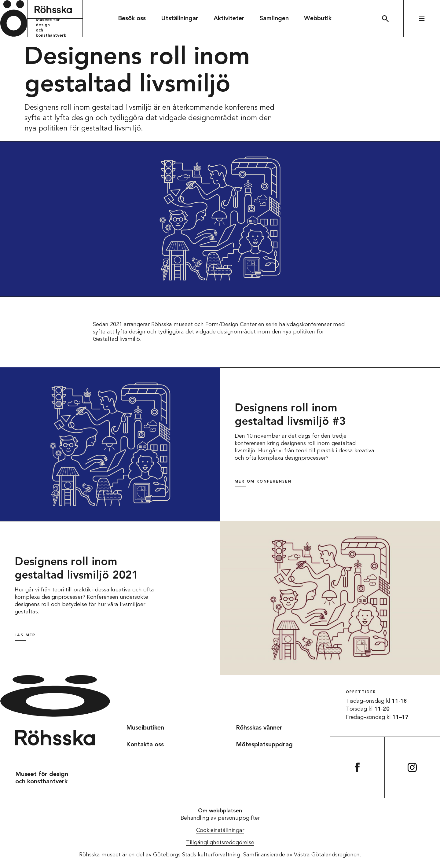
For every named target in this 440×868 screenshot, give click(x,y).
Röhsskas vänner (259, 728)
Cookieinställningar (220, 830)
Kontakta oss (145, 745)
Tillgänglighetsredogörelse (220, 843)
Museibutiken (145, 728)
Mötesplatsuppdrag (264, 745)
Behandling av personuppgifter (220, 818)
